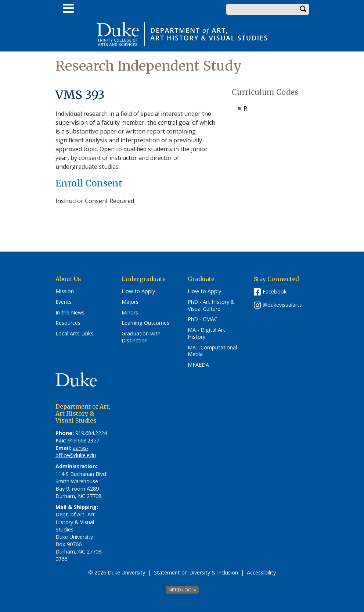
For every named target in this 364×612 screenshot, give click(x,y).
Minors (130, 313)
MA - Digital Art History (206, 333)
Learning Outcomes (145, 323)
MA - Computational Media (212, 351)
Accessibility (261, 572)
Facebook (275, 291)
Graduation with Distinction (141, 337)
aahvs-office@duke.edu (76, 451)
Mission (65, 291)
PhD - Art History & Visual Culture (211, 305)
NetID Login (182, 590)
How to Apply (138, 291)
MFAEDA (198, 365)
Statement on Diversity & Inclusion (196, 572)
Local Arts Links (74, 334)
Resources (68, 323)
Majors (130, 302)
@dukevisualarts (282, 305)
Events (64, 302)
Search (303, 9)
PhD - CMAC (203, 319)
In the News (70, 313)
